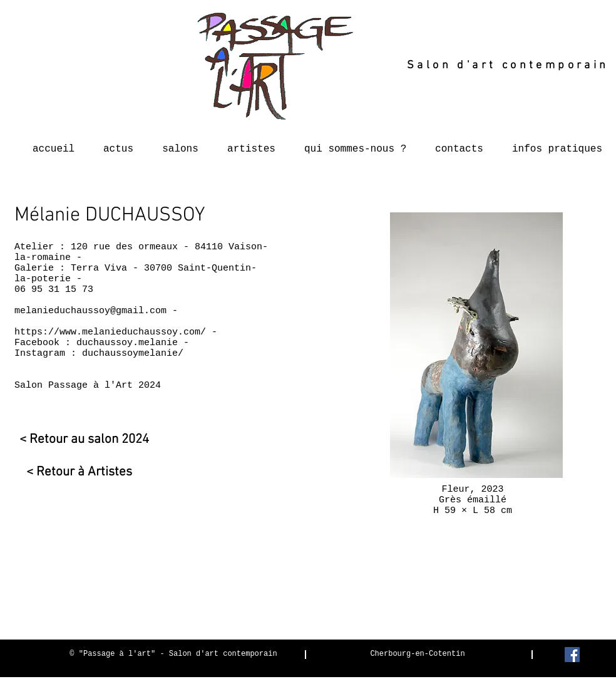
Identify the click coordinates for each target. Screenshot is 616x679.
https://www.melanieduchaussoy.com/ (110, 332)
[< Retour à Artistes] (73, 472)
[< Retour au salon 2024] (82, 439)
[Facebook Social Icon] (572, 655)
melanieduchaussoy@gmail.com (90, 311)
